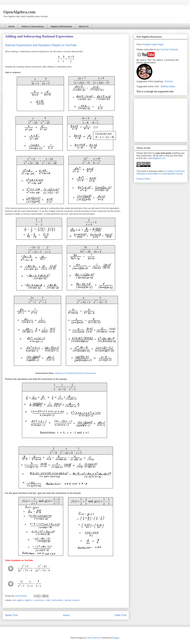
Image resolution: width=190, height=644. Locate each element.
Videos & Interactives (33, 26)
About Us (84, 26)
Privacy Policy (143, 179)
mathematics (57, 600)
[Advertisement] (161, 120)
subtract (76, 600)
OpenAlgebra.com (157, 158)
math (48, 600)
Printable (146, 44)
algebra (20, 600)
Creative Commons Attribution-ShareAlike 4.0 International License (161, 172)
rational (68, 600)
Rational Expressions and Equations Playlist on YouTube (41, 45)
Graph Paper (157, 44)
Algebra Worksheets (61, 26)
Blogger (116, 638)
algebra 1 (29, 600)
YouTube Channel (169, 49)
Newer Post (11, 615)
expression (40, 600)
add (14, 600)
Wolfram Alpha (168, 86)
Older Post (120, 615)
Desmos (169, 81)
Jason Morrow (93, 638)
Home (11, 26)
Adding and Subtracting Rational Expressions (75, 373)
